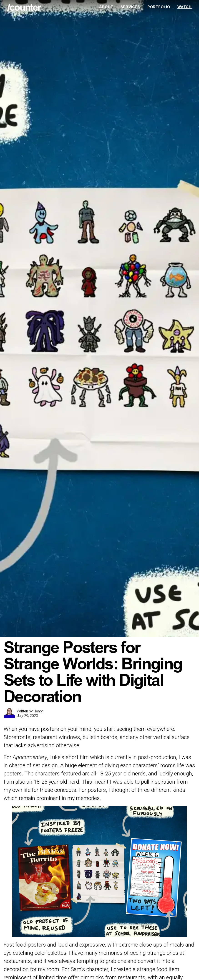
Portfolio (159, 7)
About (106, 7)
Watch (185, 7)
